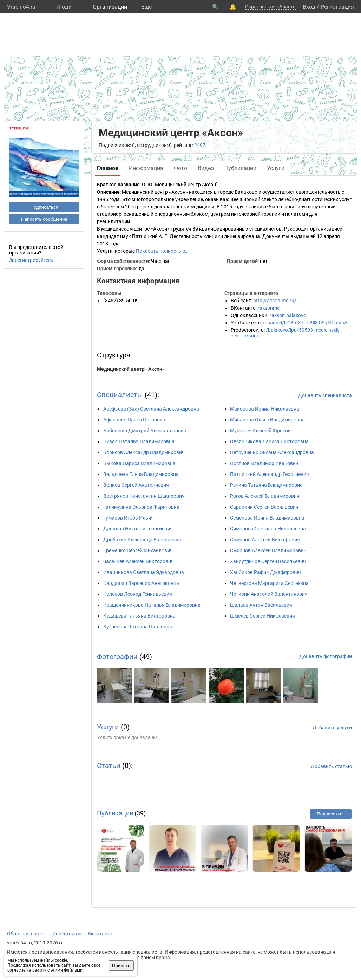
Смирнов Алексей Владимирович (268, 550)
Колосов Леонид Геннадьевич (138, 594)
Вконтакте (100, 934)
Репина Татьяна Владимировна (266, 485)
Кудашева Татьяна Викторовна (139, 616)
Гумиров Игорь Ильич (129, 518)
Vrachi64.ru (21, 7)
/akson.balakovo (288, 315)
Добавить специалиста (325, 395)
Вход (309, 7)
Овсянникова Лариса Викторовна (269, 441)
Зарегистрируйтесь (31, 260)
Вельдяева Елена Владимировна (141, 474)
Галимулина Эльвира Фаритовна (141, 507)
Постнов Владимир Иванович (264, 463)
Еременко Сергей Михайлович (138, 550)
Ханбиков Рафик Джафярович (265, 572)
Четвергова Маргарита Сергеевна (269, 583)
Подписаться (44, 207)
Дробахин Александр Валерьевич (142, 540)
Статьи (109, 766)
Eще (146, 7)
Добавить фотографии (326, 656)
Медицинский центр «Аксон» (131, 369)
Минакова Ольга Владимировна (267, 420)
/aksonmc (268, 308)
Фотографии (117, 657)
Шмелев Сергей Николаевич (262, 616)
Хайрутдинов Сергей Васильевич (268, 561)
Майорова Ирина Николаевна (265, 409)
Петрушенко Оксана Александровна (272, 452)
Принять (121, 965)
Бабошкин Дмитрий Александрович (145, 431)
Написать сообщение (44, 219)
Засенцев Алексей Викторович (139, 561)
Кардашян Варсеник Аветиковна (141, 583)
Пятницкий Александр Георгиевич (270, 474)
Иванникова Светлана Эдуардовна (144, 572)
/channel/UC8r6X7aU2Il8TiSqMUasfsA (305, 323)
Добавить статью (331, 766)
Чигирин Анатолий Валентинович (269, 594)
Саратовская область (270, 7)
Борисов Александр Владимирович (144, 452)
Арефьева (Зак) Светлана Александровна (151, 409)
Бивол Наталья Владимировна (139, 441)
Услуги (108, 727)
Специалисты (120, 395)
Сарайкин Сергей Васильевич (264, 507)
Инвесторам (67, 934)
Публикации (115, 813)
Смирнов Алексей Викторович (265, 540)
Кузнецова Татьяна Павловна (138, 627)
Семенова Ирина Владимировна (267, 518)
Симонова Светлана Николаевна (268, 529)
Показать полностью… (162, 251)
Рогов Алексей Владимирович (265, 496)
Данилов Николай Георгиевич (138, 529)
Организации (110, 7)
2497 (200, 145)
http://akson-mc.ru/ (275, 301)
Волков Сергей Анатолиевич (136, 485)
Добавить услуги (332, 728)
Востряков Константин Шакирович (144, 496)
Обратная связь (26, 934)
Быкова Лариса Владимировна (139, 463)
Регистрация (337, 7)
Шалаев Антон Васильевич (261, 605)
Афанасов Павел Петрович (134, 420)
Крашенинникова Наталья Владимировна (152, 605)
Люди (64, 7)
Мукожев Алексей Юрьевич (262, 431)
